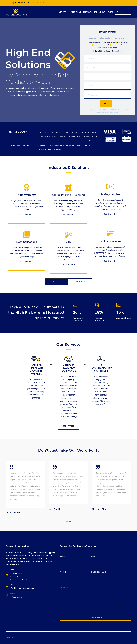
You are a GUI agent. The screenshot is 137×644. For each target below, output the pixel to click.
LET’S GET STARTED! (107, 32)
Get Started (27, 215)
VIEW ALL (56, 282)
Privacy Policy (11, 637)
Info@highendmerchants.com (44, 3)
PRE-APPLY (80, 282)
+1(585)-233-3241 (18, 3)
